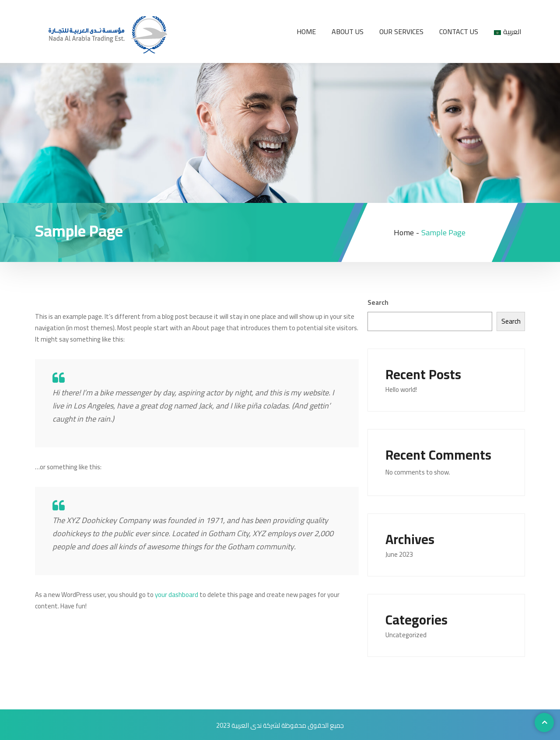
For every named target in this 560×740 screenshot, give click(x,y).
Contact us (459, 31)
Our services (401, 31)
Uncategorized (406, 635)
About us (348, 31)
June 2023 (399, 554)
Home (306, 31)
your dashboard (177, 595)
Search (378, 303)
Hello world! (401, 389)
